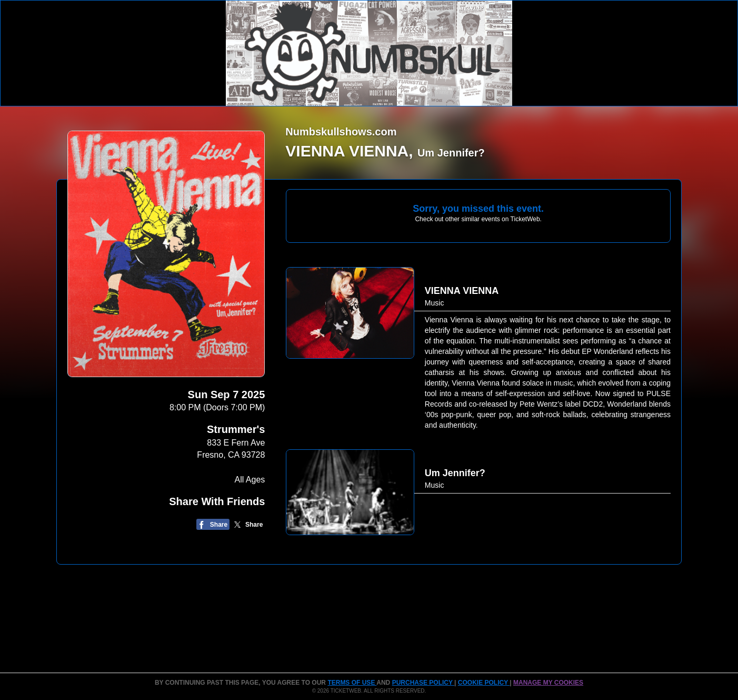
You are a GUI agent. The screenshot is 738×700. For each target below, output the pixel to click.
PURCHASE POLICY (423, 683)
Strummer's (236, 429)
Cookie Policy (484, 683)
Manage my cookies (548, 683)
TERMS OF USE (352, 683)
